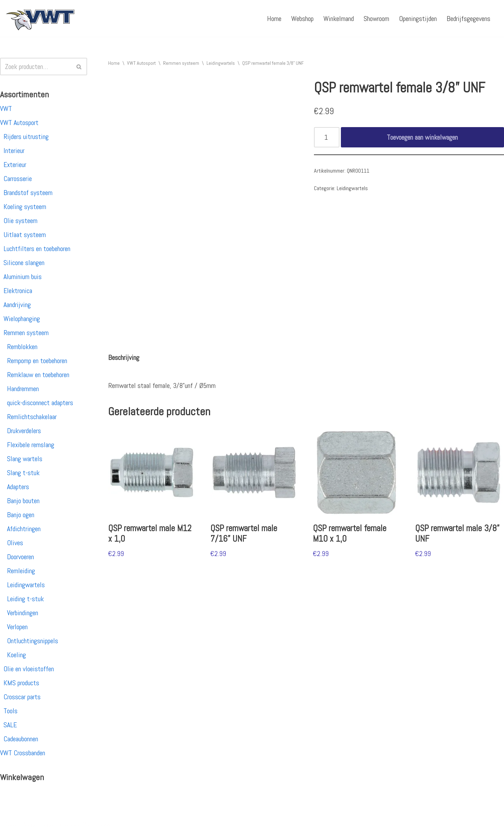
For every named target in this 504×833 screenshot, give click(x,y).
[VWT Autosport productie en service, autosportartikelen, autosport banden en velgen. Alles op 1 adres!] (40, 18)
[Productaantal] (327, 137)
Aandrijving (17, 305)
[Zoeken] (36, 67)
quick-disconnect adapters (40, 403)
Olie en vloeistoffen (29, 669)
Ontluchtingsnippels (33, 641)
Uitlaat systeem (25, 235)
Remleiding (21, 571)
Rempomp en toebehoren (37, 361)
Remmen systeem (26, 333)
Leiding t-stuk (25, 599)
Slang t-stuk (23, 473)
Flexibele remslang (31, 445)
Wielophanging (22, 319)
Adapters (18, 487)
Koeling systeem (25, 207)
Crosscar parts (22, 697)
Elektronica (18, 291)
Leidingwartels (26, 585)
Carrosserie (18, 179)
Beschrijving (124, 358)
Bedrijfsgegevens (468, 19)
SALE (10, 725)
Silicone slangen (24, 263)
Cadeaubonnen (21, 739)
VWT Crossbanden (23, 753)
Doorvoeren (20, 557)
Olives (15, 543)
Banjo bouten (23, 501)
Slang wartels (25, 459)
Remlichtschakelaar (32, 417)
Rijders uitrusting (26, 137)
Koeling (16, 655)
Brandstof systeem (28, 193)
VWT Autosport (19, 123)
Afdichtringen (24, 529)
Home (274, 19)
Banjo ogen (21, 515)
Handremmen (23, 389)
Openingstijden (418, 19)
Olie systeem (20, 221)
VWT (6, 109)
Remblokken (22, 347)
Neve (12, 824)
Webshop (302, 19)
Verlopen (17, 627)
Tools (10, 711)
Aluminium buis (23, 277)
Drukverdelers (24, 431)
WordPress (96, 824)
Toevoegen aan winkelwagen (422, 137)
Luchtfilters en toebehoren (37, 249)
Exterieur (15, 165)
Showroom (376, 19)
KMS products (21, 683)
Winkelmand (339, 19)
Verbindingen (23, 613)
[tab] (124, 358)
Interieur (14, 151)
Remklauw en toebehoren (38, 375)
